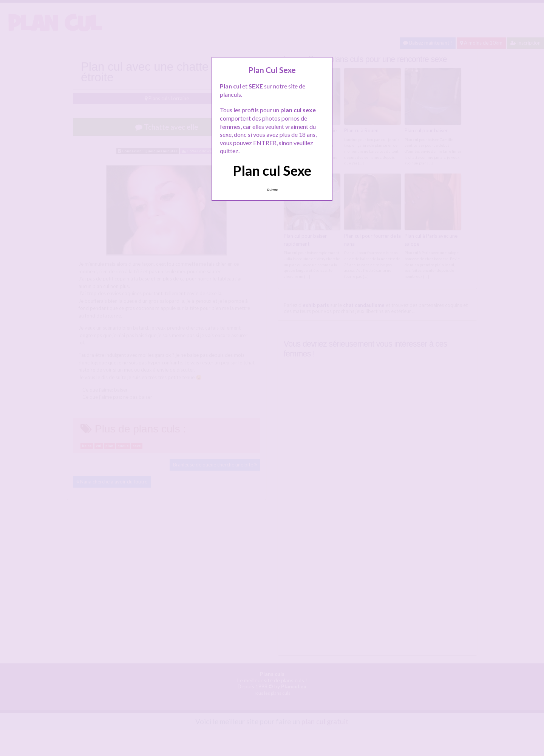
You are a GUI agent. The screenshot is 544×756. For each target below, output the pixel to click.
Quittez (272, 190)
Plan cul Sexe (272, 170)
